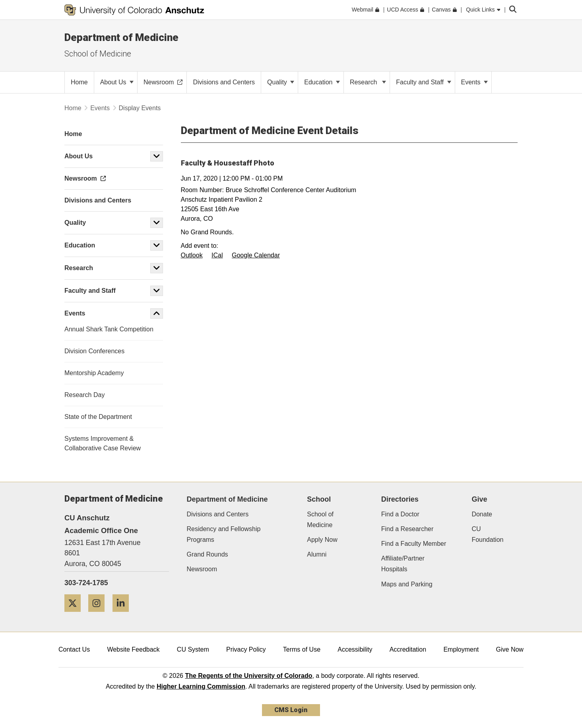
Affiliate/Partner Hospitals (403, 564)
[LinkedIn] (124, 615)
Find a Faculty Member (414, 544)
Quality (281, 82)
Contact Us (74, 649)
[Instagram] (99, 615)
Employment (461, 649)
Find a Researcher (407, 529)
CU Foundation (487, 534)
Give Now (510, 649)
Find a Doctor (400, 514)
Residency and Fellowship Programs (224, 534)
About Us (117, 82)
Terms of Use (302, 649)
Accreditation (408, 649)
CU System (193, 649)
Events (474, 82)
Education (322, 82)
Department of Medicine (121, 37)
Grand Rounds (208, 554)
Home (73, 108)
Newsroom (202, 569)
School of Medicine (98, 54)
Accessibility (355, 649)
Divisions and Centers (218, 514)
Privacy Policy (246, 649)
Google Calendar (256, 255)
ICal (217, 255)
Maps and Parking (407, 584)
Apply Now (322, 540)
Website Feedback (133, 649)
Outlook (192, 255)
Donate (482, 514)
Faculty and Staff (423, 82)
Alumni (317, 554)
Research (368, 82)
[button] (157, 156)
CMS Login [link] (291, 710)
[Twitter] (76, 615)
